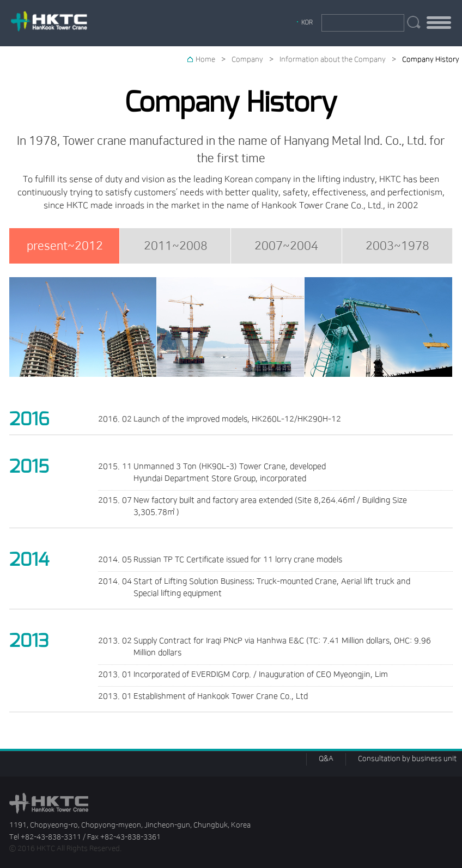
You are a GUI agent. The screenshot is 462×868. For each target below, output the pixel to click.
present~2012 (65, 246)
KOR (307, 22)
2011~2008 (176, 246)
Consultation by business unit (407, 759)
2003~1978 (397, 246)
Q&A (326, 759)
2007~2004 (286, 246)
